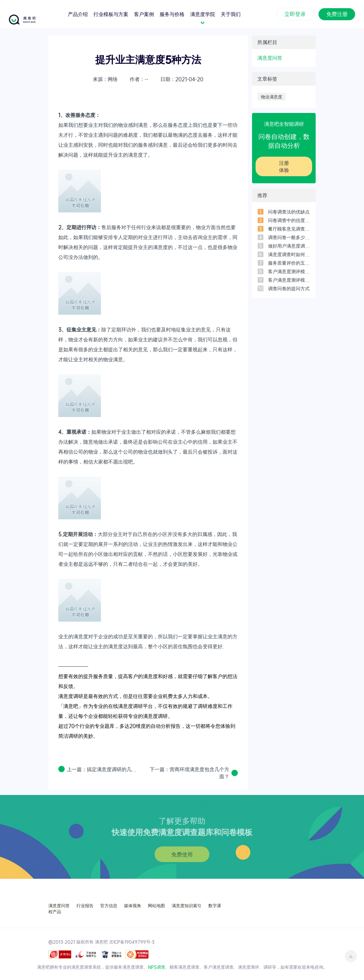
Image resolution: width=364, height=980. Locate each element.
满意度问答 (270, 58)
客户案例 (144, 14)
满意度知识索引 (187, 905)
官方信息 (109, 905)
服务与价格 (172, 14)
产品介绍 (78, 14)
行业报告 (85, 905)
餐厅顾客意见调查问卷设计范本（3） (289, 229)
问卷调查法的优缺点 (289, 212)
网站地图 (156, 905)
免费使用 (182, 854)
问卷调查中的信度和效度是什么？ (289, 220)
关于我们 (231, 14)
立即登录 (295, 13)
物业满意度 (272, 97)
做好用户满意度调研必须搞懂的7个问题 (289, 246)
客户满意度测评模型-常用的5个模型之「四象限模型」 (289, 271)
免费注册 (337, 13)
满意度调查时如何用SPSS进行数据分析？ (289, 254)
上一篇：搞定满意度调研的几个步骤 (103, 769)
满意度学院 (203, 14)
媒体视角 (133, 905)
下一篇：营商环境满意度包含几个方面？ (189, 773)
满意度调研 (71, 696)
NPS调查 (157, 967)
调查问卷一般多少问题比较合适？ (289, 237)
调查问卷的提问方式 (289, 288)
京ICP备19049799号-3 (132, 942)
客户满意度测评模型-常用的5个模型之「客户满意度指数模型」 (289, 280)
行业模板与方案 (111, 14)
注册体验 (284, 166)
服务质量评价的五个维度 (289, 263)
